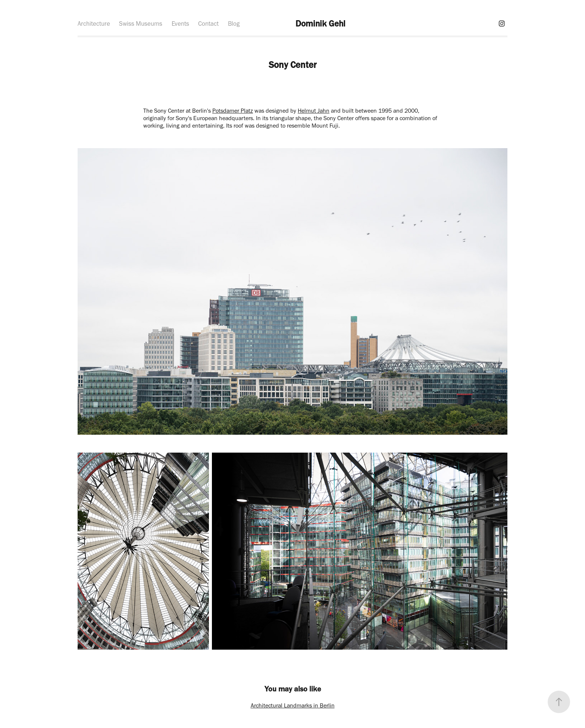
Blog (234, 24)
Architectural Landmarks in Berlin (293, 705)
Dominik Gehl (320, 24)
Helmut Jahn (314, 111)
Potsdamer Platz (233, 111)
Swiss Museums (141, 24)
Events (180, 24)
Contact (208, 24)
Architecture (94, 24)
